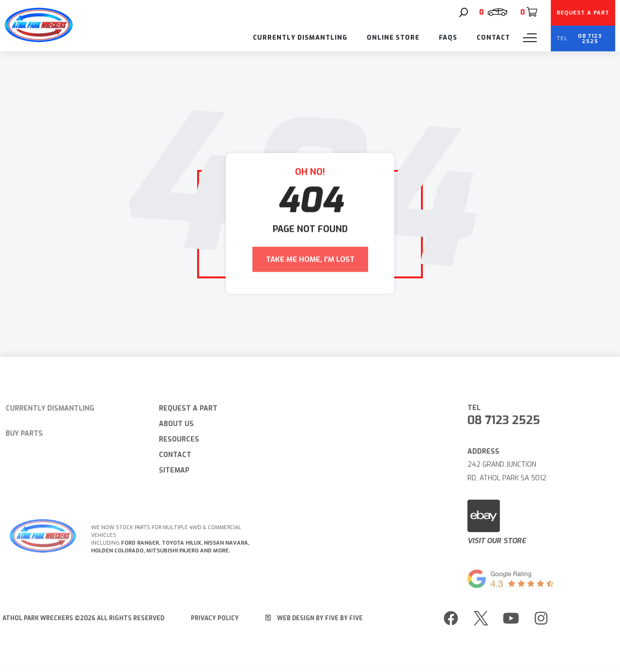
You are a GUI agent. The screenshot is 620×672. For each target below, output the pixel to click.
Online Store (393, 38)
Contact (493, 38)
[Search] (464, 13)
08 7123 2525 (508, 420)
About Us (172, 424)
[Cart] (528, 12)
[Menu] (530, 38)
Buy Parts (19, 434)
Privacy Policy (210, 618)
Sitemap (170, 470)
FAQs (448, 38)
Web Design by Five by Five (310, 618)
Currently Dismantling (300, 38)
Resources (175, 439)
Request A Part (184, 408)
